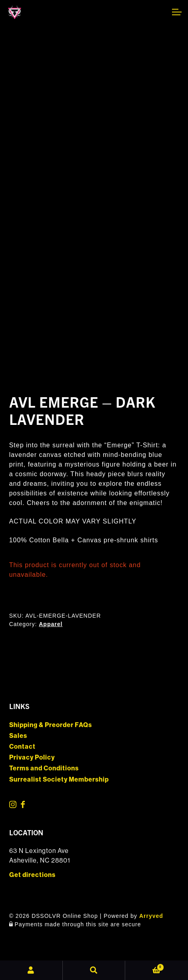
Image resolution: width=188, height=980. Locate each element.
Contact (22, 747)
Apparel (51, 624)
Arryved (151, 916)
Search (94, 970)
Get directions (32, 875)
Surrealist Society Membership (59, 779)
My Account (31, 970)
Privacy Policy (32, 757)
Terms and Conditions (44, 768)
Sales (18, 736)
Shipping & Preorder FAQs (51, 725)
